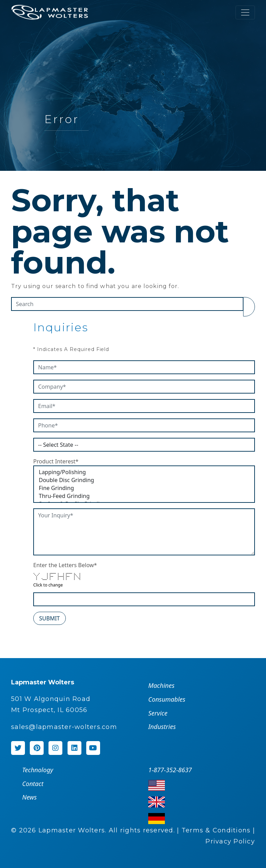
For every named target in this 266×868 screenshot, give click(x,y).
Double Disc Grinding (144, 480)
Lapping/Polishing (144, 472)
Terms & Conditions (216, 830)
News (29, 797)
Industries (162, 727)
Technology (38, 770)
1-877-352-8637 (170, 770)
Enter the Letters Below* (65, 565)
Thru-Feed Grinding (144, 496)
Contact (33, 784)
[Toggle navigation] (245, 12)
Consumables (167, 699)
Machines (161, 685)
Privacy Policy (230, 841)
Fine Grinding (144, 488)
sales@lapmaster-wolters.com (64, 727)
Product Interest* (56, 461)
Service (158, 713)
